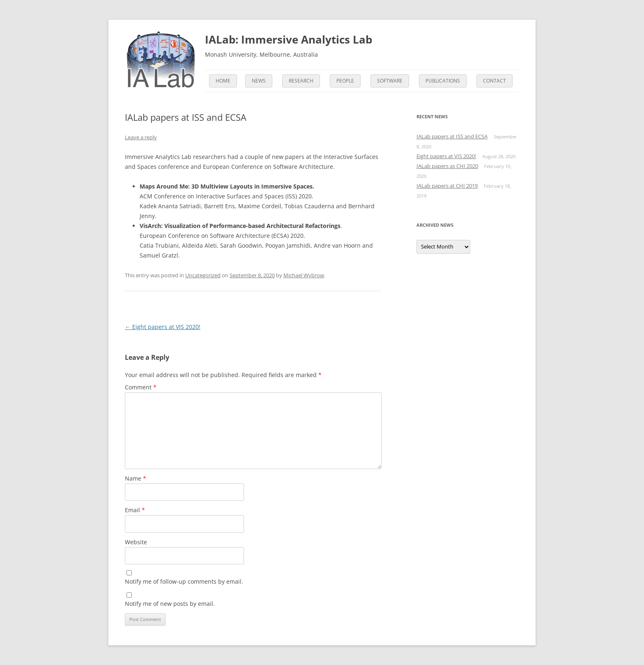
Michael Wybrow (304, 275)
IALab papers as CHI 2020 (447, 166)
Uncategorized (203, 275)
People (345, 81)
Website (136, 542)
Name (136, 478)
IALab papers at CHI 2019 (447, 186)
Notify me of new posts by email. (170, 604)
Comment (141, 387)
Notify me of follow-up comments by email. (184, 581)
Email (135, 510)
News (259, 81)
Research (301, 81)
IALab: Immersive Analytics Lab (289, 39)
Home (223, 81)
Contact (494, 81)
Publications (443, 81)
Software (390, 81)
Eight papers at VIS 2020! (163, 327)
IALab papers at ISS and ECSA (452, 136)
